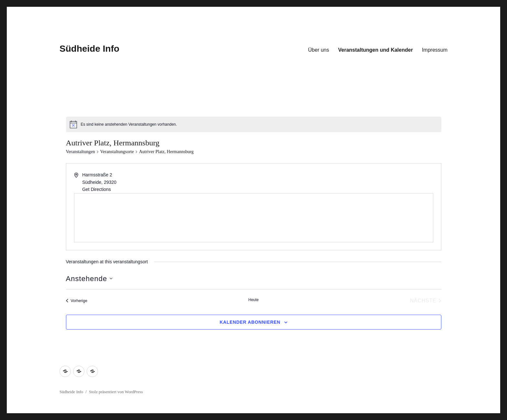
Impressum (435, 50)
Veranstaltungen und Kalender (376, 50)
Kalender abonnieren (250, 322)
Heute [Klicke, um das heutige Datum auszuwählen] (253, 300)
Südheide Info (89, 49)
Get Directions (97, 189)
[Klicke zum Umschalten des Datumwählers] (89, 279)
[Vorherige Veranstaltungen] (77, 301)
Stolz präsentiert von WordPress (116, 392)
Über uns (319, 50)
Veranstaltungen (81, 152)
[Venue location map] (254, 218)
